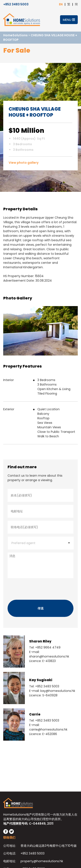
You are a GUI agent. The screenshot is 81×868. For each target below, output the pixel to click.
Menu (69, 20)
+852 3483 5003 (16, 4)
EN (61, 4)
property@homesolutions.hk (42, 861)
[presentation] (40, 588)
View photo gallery (24, 163)
